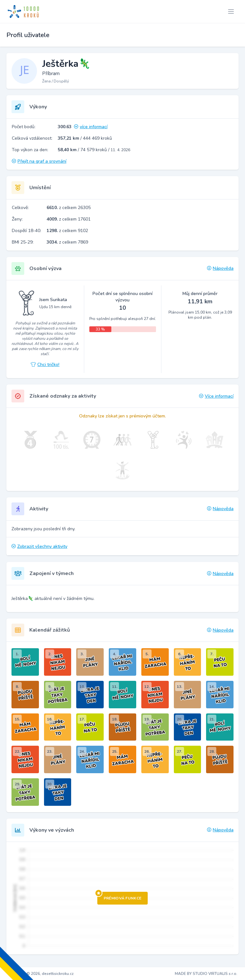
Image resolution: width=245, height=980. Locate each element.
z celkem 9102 (67, 231)
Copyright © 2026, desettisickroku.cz (41, 974)
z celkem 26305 (69, 208)
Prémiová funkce (119, 896)
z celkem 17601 (69, 219)
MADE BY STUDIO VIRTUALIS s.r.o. (206, 974)
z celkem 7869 (67, 242)
